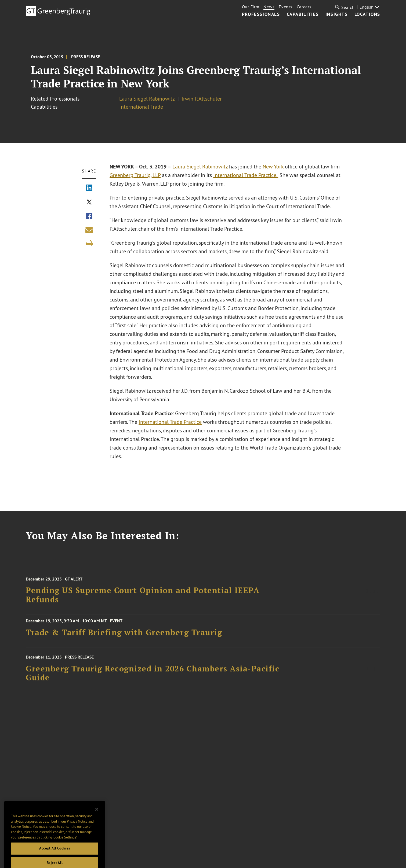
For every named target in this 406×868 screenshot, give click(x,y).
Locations (367, 14)
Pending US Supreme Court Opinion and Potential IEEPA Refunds (143, 599)
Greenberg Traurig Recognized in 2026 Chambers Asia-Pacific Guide (153, 677)
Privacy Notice (77, 828)
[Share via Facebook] (89, 216)
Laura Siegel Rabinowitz (147, 99)
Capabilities (303, 14)
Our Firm (251, 7)
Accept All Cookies (55, 855)
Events (285, 7)
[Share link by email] (89, 230)
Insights (337, 14)
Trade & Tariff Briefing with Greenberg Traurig (124, 635)
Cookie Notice (21, 833)
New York (273, 166)
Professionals (261, 14)
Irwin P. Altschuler (202, 99)
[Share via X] (89, 203)
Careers (304, 7)
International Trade (141, 107)
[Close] (97, 816)
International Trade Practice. (246, 175)
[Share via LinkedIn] (89, 188)
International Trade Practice (170, 422)
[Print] (89, 243)
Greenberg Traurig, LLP (135, 175)
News (269, 7)
